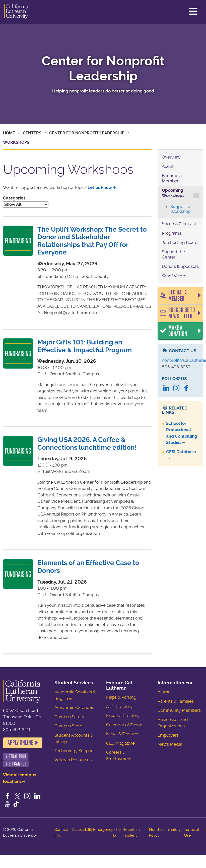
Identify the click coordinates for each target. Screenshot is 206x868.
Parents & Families (176, 701)
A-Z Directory (119, 706)
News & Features (123, 734)
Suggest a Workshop (180, 209)
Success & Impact (179, 224)
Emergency (103, 830)
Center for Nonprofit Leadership (103, 69)
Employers (168, 735)
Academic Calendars (75, 707)
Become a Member (172, 178)
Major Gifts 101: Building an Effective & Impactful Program (85, 346)
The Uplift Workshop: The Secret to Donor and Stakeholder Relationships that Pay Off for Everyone (92, 241)
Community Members (179, 710)
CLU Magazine (120, 743)
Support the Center (173, 254)
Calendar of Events (125, 725)
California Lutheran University (16, 12)
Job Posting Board (180, 242)
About (168, 166)
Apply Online (20, 743)
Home (9, 133)
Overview (171, 157)
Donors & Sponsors (180, 266)
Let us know (100, 187)
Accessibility (83, 830)
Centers (32, 133)
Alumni (165, 692)
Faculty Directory (123, 716)
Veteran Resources (73, 760)
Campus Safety (69, 717)
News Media (170, 744)
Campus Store (68, 726)
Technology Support (74, 751)
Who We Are (174, 276)
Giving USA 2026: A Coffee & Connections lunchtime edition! (87, 444)
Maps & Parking (121, 697)
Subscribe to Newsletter (182, 313)
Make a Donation (178, 331)
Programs (171, 233)
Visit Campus (16, 764)
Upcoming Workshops (173, 193)
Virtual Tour (16, 756)
